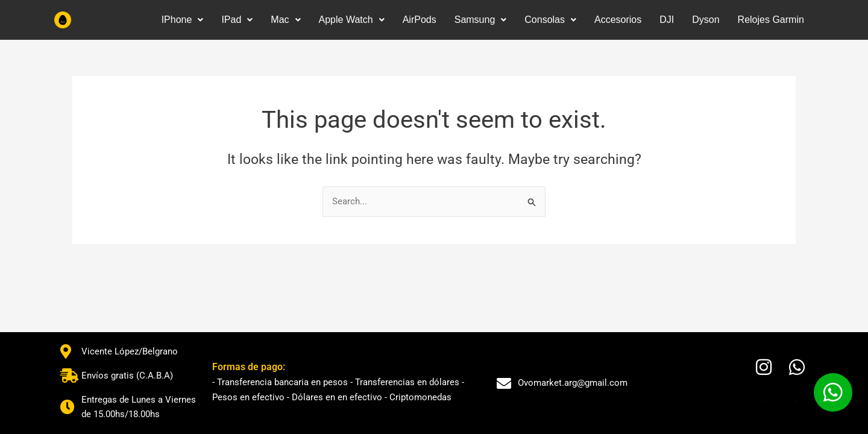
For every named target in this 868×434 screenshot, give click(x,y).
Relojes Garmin (771, 20)
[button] (183, 20)
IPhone (183, 20)
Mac (285, 20)
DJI (667, 20)
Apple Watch (352, 20)
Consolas (550, 20)
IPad (237, 20)
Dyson (706, 20)
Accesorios (618, 20)
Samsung (481, 20)
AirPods (420, 20)
